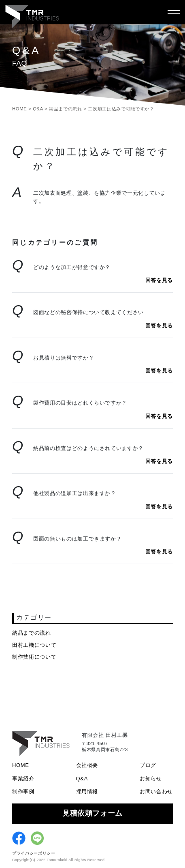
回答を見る (159, 280)
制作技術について (34, 657)
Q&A (82, 779)
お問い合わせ (156, 792)
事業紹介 (23, 779)
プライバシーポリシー (34, 853)
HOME (21, 765)
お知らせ (151, 779)
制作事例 (23, 792)
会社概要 (87, 765)
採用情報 (87, 792)
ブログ (148, 765)
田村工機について (34, 645)
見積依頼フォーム (92, 813)
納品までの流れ (32, 633)
